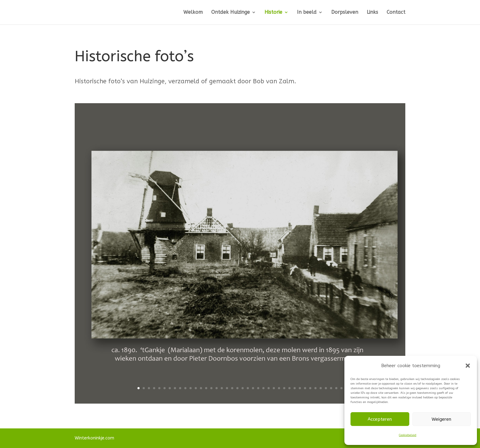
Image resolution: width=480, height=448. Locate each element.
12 (196, 388)
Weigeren (441, 419)
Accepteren (380, 419)
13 (201, 388)
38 (331, 388)
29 (284, 388)
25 (263, 388)
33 (305, 388)
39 (336, 388)
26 (269, 388)
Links (372, 13)
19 (232, 388)
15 (211, 388)
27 (274, 388)
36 (321, 388)
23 (253, 388)
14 (206, 388)
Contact (396, 13)
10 (185, 388)
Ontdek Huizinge (231, 13)
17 (222, 388)
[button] (468, 366)
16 (217, 388)
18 (227, 388)
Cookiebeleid (408, 435)
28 (279, 388)
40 (341, 388)
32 (300, 388)
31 (295, 388)
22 (248, 388)
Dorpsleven (345, 13)
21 (243, 388)
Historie (273, 13)
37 (326, 388)
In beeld (307, 13)
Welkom (193, 13)
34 (310, 388)
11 (191, 388)
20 (237, 388)
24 (258, 388)
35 (315, 388)
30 (289, 388)
